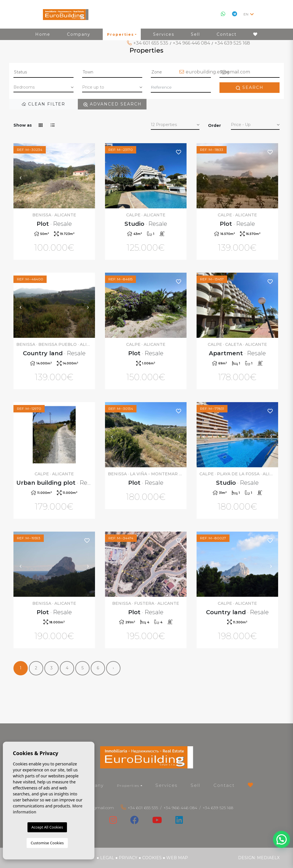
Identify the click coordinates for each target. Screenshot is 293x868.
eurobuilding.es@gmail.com (218, 72)
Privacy (128, 858)
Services (166, 785)
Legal (107, 858)
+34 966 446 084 (191, 43)
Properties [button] (128, 786)
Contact (224, 785)
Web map (177, 858)
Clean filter (43, 104)
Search (250, 88)
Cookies (152, 858)
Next (88, 176)
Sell (195, 785)
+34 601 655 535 (151, 43)
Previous (21, 176)
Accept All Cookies (47, 827)
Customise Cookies (47, 843)
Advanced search (112, 104)
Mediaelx (268, 858)
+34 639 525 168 (232, 43)
